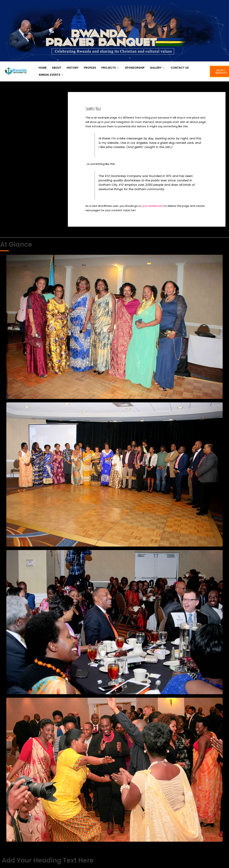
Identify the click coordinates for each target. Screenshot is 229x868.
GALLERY (158, 68)
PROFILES (90, 68)
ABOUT (57, 68)
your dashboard (153, 206)
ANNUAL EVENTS (51, 75)
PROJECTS (111, 68)
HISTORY (73, 68)
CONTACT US (180, 68)
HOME (43, 68)
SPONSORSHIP (135, 68)
